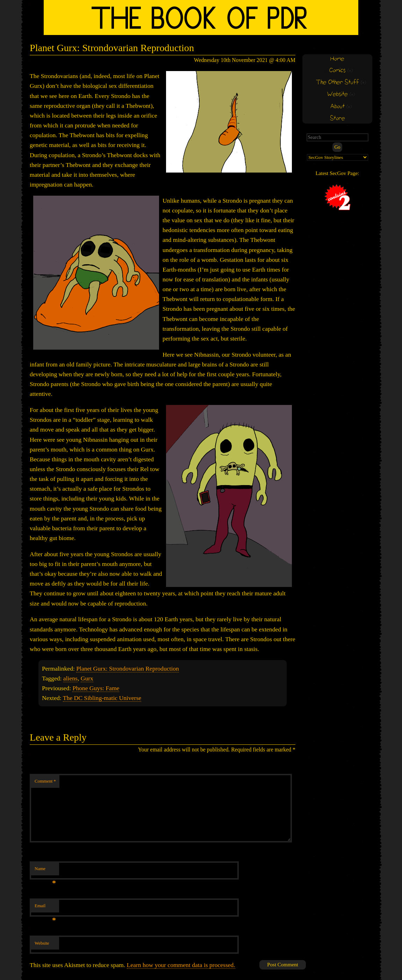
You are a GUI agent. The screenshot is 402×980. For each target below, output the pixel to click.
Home (337, 59)
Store (338, 118)
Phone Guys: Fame (96, 688)
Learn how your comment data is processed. (181, 965)
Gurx (87, 678)
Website (42, 943)
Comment (45, 781)
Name (45, 871)
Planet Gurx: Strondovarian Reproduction (128, 668)
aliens (70, 678)
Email (45, 908)
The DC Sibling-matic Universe (102, 698)
